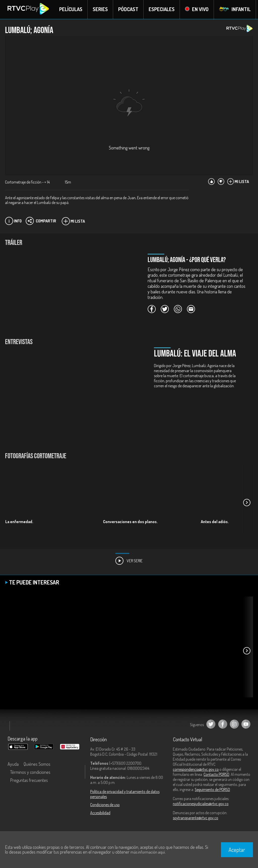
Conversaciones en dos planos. (130, 522)
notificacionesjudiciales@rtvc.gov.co (201, 804)
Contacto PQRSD (216, 775)
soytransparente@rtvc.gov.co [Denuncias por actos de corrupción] (196, 818)
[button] (247, 503)
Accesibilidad (100, 813)
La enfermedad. (19, 522)
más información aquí (148, 852)
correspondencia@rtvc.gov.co (196, 770)
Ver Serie (129, 561)
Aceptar (237, 850)
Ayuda (13, 764)
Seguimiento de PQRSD (212, 790)
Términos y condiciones (30, 772)
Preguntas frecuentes (29, 780)
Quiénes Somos (37, 764)
